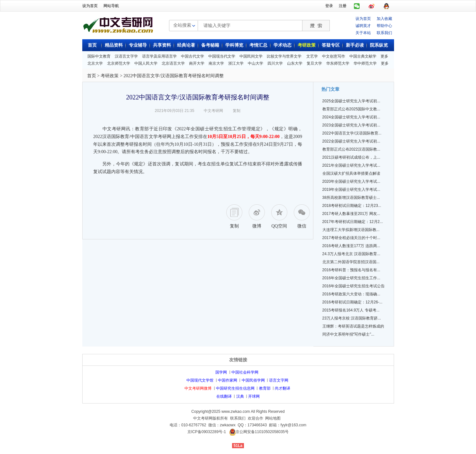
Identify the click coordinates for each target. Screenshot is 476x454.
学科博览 (234, 45)
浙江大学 (236, 63)
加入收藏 (384, 19)
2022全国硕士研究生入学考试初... (351, 141)
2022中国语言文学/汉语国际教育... (352, 133)
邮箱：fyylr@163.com (288, 425)
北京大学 (95, 63)
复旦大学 (314, 63)
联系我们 (384, 33)
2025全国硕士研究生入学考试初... (351, 101)
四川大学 (275, 63)
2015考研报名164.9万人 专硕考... (351, 310)
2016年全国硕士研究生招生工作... (351, 278)
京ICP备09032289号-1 (207, 432)
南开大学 (197, 63)
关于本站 (363, 33)
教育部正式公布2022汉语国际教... (351, 149)
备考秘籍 (210, 45)
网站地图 (273, 418)
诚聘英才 (363, 26)
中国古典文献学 (363, 56)
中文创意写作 (334, 56)
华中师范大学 (365, 63)
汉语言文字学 (126, 56)
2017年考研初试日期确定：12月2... (353, 222)
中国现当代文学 (222, 56)
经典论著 (186, 45)
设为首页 (90, 6)
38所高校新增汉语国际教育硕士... (351, 198)
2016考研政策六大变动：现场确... (351, 294)
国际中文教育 (99, 56)
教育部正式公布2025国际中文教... (351, 109)
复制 (237, 111)
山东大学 (295, 63)
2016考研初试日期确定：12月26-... (352, 302)
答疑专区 (331, 45)
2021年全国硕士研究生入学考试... (351, 165)
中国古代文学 (193, 56)
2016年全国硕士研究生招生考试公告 (354, 286)
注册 (343, 6)
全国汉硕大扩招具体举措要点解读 (351, 173)
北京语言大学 (173, 63)
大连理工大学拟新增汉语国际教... (351, 230)
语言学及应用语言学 (159, 56)
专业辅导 (138, 45)
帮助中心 (384, 26)
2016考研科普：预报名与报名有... (351, 270)
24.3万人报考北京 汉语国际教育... (351, 254)
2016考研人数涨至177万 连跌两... (351, 246)
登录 (329, 6)
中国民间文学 (251, 56)
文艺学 (312, 56)
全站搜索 (182, 25)
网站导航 (111, 6)
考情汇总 (258, 45)
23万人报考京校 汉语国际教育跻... (352, 318)
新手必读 (355, 45)
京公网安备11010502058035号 (262, 432)
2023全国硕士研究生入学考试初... (351, 125)
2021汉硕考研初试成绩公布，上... (351, 157)
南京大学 (216, 63)
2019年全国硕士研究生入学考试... (351, 190)
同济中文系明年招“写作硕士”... (348, 334)
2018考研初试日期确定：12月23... (352, 206)
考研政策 (307, 45)
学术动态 (283, 45)
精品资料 (114, 45)
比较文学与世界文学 (284, 56)
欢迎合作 (256, 418)
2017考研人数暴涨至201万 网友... (351, 214)
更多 (384, 56)
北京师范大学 (119, 63)
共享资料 (162, 45)
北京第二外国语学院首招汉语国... (351, 262)
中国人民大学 (146, 63)
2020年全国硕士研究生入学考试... (351, 181)
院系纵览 (379, 45)
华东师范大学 (338, 63)
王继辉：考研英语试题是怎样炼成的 (353, 326)
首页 (92, 45)
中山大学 (256, 63)
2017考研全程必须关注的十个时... (351, 238)
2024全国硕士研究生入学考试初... (351, 117)
